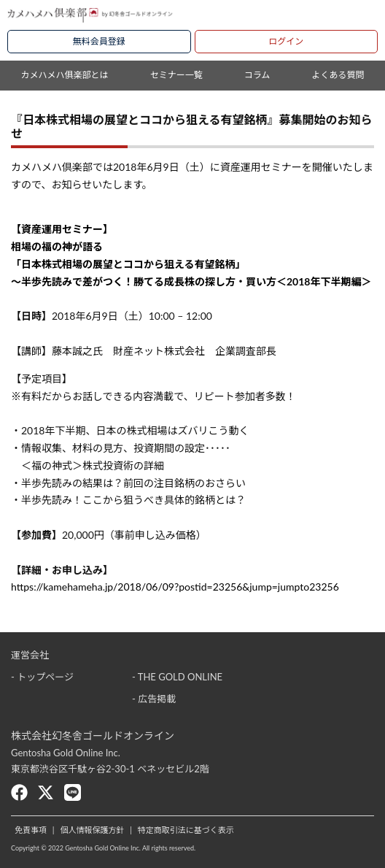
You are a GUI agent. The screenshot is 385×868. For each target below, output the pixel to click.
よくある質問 (338, 75)
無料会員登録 (99, 41)
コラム (257, 75)
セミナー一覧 (176, 75)
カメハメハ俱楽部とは (65, 75)
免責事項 (31, 830)
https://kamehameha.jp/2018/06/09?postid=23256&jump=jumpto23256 (175, 587)
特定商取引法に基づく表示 (186, 830)
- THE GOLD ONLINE (177, 677)
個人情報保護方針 (92, 830)
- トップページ (42, 677)
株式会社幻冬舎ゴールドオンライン (93, 736)
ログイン (286, 41)
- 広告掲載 (154, 699)
